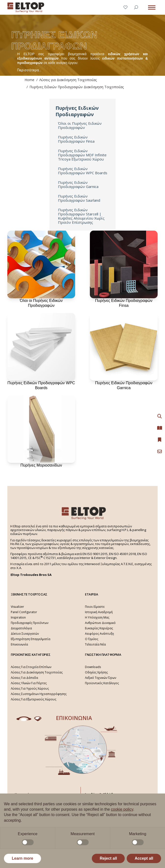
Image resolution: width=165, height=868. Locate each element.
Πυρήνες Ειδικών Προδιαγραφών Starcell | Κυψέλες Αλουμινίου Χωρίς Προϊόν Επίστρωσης (81, 216)
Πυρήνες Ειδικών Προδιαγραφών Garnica (78, 185)
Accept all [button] (144, 858)
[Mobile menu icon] (152, 7)
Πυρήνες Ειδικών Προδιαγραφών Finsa (76, 139)
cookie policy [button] (122, 809)
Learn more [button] (22, 858)
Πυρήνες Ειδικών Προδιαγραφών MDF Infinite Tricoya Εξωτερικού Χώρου (82, 155)
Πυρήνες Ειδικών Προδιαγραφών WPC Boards (83, 171)
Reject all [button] (108, 858)
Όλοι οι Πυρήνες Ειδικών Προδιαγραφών (80, 125)
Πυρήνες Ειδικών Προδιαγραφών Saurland (79, 198)
